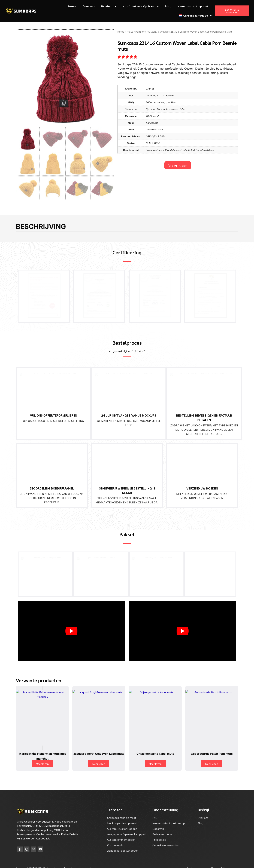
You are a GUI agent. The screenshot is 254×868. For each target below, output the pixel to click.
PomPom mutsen (146, 31)
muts (130, 31)
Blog (168, 6)
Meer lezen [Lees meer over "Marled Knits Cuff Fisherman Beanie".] (42, 757)
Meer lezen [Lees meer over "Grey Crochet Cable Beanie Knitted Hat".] (155, 757)
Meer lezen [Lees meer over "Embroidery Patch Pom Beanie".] (212, 757)
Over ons (89, 6)
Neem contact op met (193, 6)
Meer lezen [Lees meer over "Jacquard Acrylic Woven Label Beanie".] (99, 757)
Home (72, 6)
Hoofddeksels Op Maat (141, 6)
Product (109, 6)
